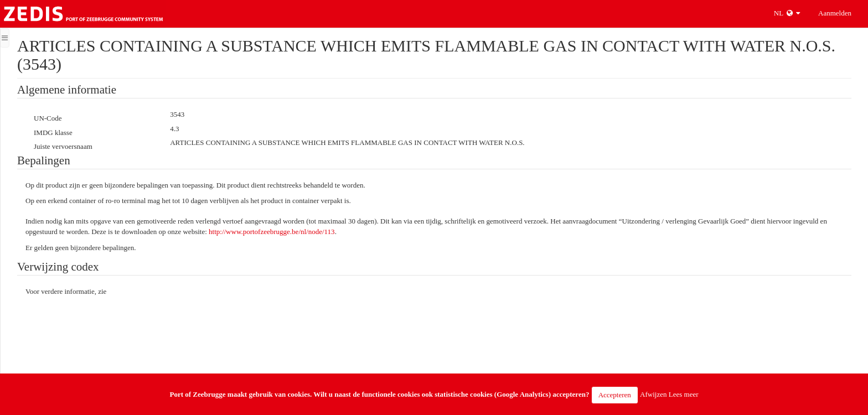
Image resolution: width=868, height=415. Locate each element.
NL (787, 13)
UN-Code (48, 118)
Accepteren (615, 395)
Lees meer (684, 394)
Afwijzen (653, 394)
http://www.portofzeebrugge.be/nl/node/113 (272, 232)
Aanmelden (835, 13)
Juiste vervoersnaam (63, 146)
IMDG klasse (53, 133)
